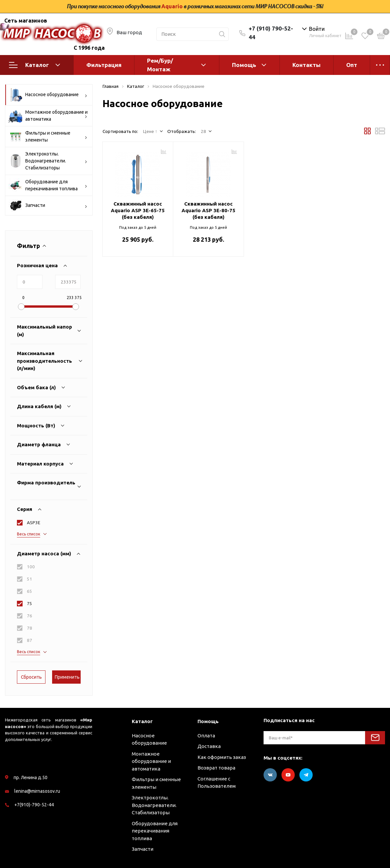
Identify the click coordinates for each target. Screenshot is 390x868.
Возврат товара (216, 768)
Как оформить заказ (222, 757)
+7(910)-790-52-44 (34, 805)
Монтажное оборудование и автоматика (48, 116)
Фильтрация (104, 65)
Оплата (206, 736)
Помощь (244, 65)
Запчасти (48, 206)
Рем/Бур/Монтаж (160, 65)
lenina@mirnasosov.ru (37, 791)
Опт (352, 65)
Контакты (307, 65)
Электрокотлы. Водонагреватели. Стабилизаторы (48, 161)
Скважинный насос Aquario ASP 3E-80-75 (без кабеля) (208, 210)
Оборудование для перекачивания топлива (48, 185)
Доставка (209, 746)
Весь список (29, 534)
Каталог (35, 65)
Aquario (172, 6)
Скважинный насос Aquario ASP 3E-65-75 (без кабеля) (138, 210)
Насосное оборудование (48, 95)
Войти (317, 29)
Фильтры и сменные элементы (48, 137)
